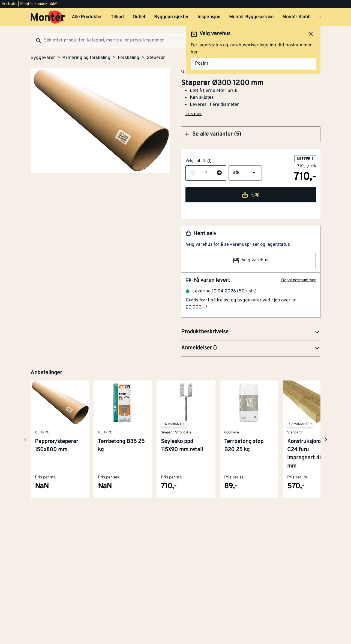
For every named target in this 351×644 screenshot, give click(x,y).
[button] (251, 134)
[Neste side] (25, 440)
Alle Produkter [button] (87, 17)
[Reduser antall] (193, 173)
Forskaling (129, 58)
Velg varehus (251, 260)
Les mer (194, 114)
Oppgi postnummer (298, 280)
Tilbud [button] (117, 17)
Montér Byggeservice (251, 17)
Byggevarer (43, 58)
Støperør (156, 58)
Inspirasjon (209, 17)
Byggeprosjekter (171, 17)
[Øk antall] (219, 173)
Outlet (139, 17)
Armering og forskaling (86, 58)
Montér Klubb (296, 17)
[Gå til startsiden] (48, 17)
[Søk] (36, 40)
